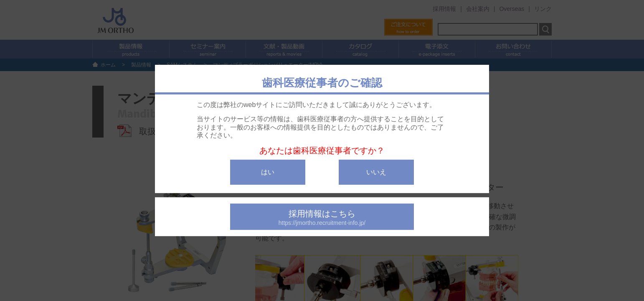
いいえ (376, 172)
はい (268, 172)
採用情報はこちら (322, 218)
